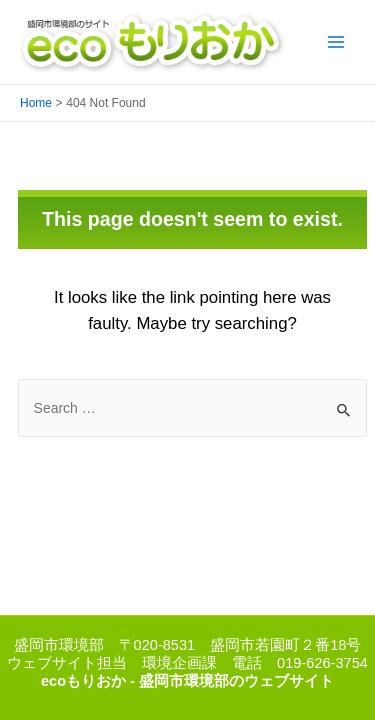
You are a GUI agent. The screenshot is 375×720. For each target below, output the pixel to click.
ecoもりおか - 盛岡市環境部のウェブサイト (187, 681)
